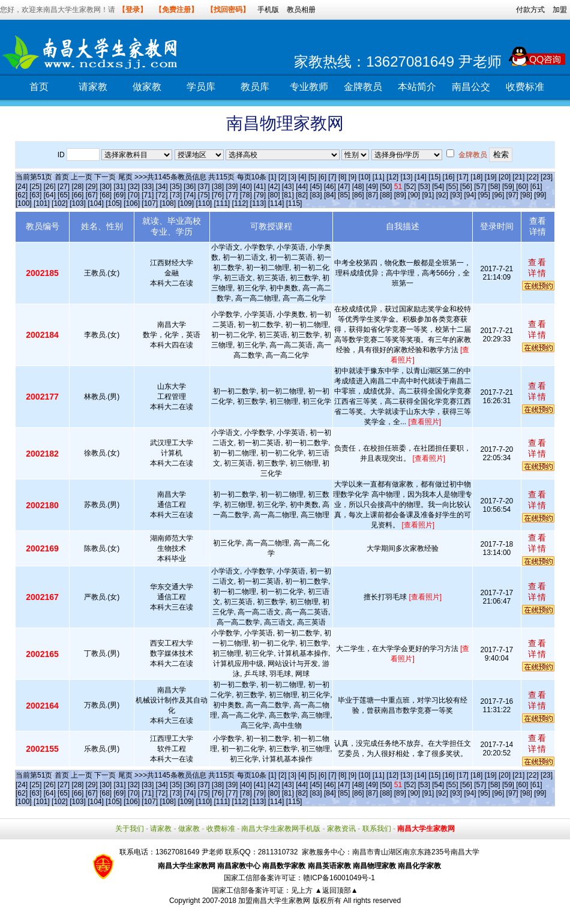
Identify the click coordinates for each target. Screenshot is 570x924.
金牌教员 (363, 87)
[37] (204, 187)
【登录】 (133, 10)
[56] (466, 187)
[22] (533, 177)
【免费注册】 (176, 10)
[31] (120, 187)
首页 (39, 87)
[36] (190, 187)
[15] (434, 177)
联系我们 (377, 829)
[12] (392, 177)
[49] (372, 187)
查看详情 (538, 268)
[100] (24, 203)
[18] (476, 177)
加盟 (560, 10)
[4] (302, 177)
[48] (358, 187)
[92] (442, 195)
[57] (480, 187)
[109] (186, 203)
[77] (232, 195)
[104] (96, 203)
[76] (218, 195)
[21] (518, 177)
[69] (120, 195)
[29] (92, 187)
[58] (494, 187)
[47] (344, 187)
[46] (330, 187)
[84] (330, 195)
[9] (352, 177)
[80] (274, 195)
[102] (60, 203)
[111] (222, 203)
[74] (190, 195)
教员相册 (301, 10)
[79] (260, 195)
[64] (50, 195)
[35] (176, 187)
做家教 (147, 87)
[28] (77, 187)
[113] (258, 203)
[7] (332, 177)
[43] (288, 187)
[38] (218, 187)
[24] (22, 187)
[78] (246, 195)
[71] (148, 195)
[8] (342, 177)
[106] (132, 203)
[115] (294, 203)
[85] (344, 195)
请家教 (93, 87)
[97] (512, 195)
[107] (150, 203)
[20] (505, 177)
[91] (428, 195)
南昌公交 (471, 87)
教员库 (255, 87)
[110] (204, 203)
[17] (463, 177)
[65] (64, 195)
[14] (421, 177)
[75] (204, 195)
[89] (400, 195)
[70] (134, 195)
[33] (148, 187)
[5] (312, 177)
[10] (364, 177)
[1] (272, 177)
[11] (379, 177)
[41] (260, 187)
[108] (168, 203)
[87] (372, 195)
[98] (526, 195)
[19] (491, 177)
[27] (64, 187)
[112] (240, 203)
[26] (50, 187)
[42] (274, 187)
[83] (316, 195)
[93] (456, 195)
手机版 (268, 10)
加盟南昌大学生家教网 (274, 901)
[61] (536, 187)
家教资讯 (341, 829)
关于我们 (130, 829)
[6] (322, 177)
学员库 (201, 87)
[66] (77, 195)
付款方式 (530, 10)
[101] (42, 203)
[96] (498, 195)
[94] (470, 195)
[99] (540, 195)
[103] (78, 203)
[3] (292, 177)
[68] (106, 195)
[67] (92, 195)
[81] (288, 195)
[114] (276, 203)
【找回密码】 (228, 10)
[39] (232, 187)
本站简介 (417, 87)
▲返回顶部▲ (337, 890)
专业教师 (309, 87)
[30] (106, 187)
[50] (386, 187)
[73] (176, 195)
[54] (438, 187)
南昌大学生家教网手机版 (281, 829)
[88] (386, 195)
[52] (410, 187)
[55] (452, 187)
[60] (522, 187)
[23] (547, 177)
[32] (134, 187)
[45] (316, 187)
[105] (114, 203)
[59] (508, 187)
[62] (22, 195)
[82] (302, 195)
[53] (424, 187)
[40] (246, 187)
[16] (449, 177)
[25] (35, 187)
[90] (414, 195)
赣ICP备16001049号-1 (339, 878)
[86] (358, 195)
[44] (302, 187)
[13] (406, 177)
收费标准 (525, 87)
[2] (282, 177)
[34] (162, 187)
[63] (35, 195)
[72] (162, 195)
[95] (484, 195)
